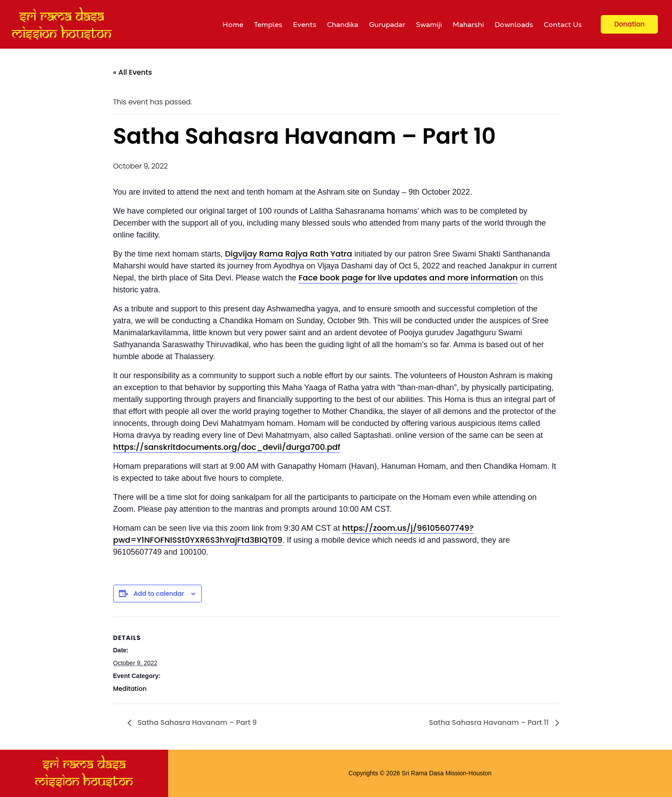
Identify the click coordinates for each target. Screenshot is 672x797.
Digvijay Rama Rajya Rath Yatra (289, 254)
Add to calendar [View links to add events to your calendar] (159, 594)
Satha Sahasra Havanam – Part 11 (490, 722)
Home (233, 25)
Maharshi (468, 25)
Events (305, 25)
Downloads (514, 25)
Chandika (343, 25)
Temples (268, 25)
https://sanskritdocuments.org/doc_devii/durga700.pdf (227, 447)
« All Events (133, 72)
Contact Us (563, 25)
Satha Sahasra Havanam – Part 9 (196, 722)
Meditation (130, 689)
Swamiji (429, 25)
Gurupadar (387, 25)
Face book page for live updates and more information (408, 278)
